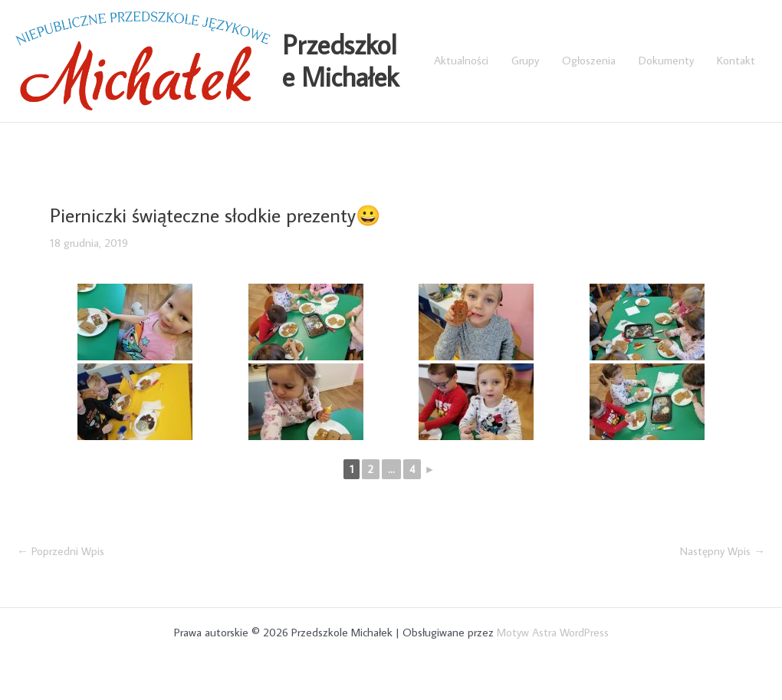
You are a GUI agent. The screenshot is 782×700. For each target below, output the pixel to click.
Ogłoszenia (589, 60)
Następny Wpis (723, 551)
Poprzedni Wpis (61, 551)
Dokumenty (666, 60)
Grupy (525, 60)
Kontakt (736, 60)
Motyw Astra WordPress (553, 632)
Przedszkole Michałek (340, 60)
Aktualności (461, 60)
